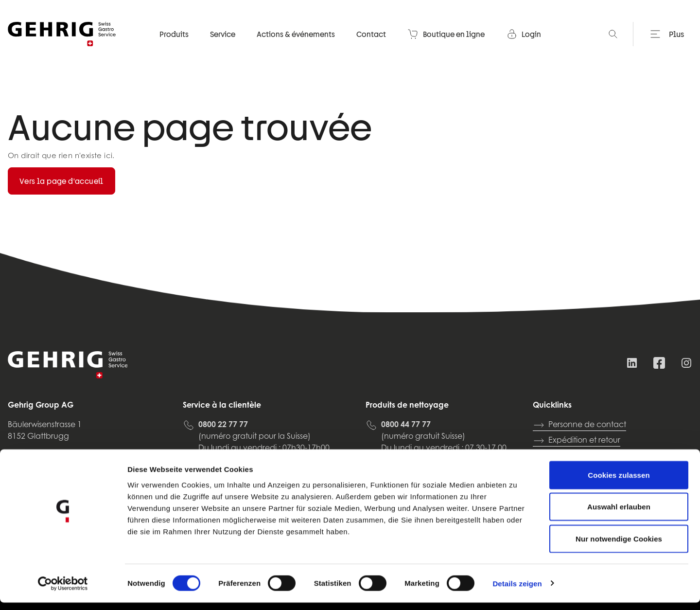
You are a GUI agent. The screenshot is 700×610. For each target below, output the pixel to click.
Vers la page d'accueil (61, 181)
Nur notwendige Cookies (619, 546)
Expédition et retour (577, 441)
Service (223, 46)
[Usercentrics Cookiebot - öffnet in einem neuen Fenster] (63, 591)
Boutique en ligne (446, 46)
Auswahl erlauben (619, 514)
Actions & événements (296, 46)
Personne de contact (579, 425)
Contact (371, 46)
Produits (174, 46)
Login (524, 46)
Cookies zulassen (619, 482)
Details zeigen (517, 591)
